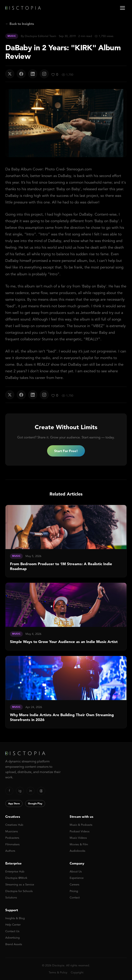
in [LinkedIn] (31, 791)
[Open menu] (122, 8)
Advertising (12, 938)
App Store (14, 803)
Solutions (11, 897)
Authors (10, 851)
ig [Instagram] (20, 791)
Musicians (12, 831)
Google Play (35, 803)
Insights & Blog (15, 918)
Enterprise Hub (15, 871)
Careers (75, 884)
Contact (75, 897)
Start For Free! (66, 451)
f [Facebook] (9, 791)
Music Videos (78, 838)
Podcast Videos (80, 831)
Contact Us (12, 931)
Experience (77, 878)
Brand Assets (14, 944)
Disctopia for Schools (19, 891)
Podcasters (12, 838)
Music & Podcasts (81, 825)
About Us (76, 871)
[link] (66, 541)
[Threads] (41, 791)
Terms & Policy (58, 972)
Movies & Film (79, 844)
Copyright (77, 972)
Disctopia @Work (16, 878)
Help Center (13, 925)
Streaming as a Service (20, 884)
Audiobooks (77, 851)
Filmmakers (12, 844)
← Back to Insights (20, 24)
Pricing (74, 891)
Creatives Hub (14, 825)
